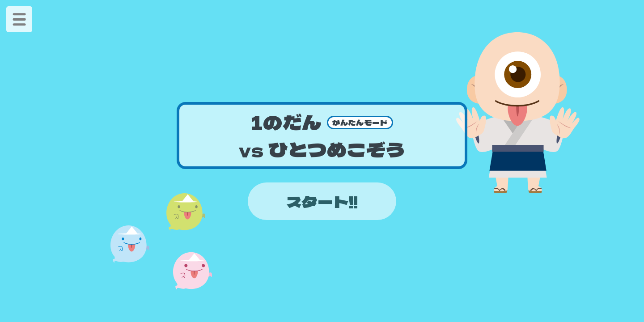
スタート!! (322, 201)
